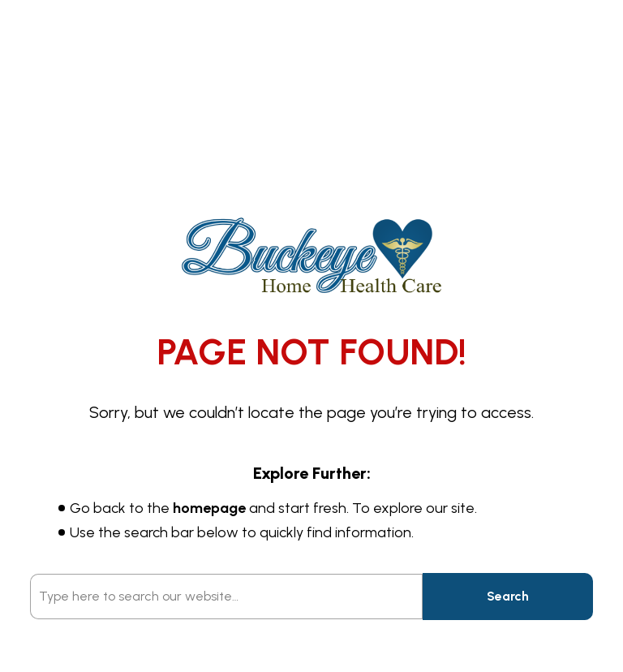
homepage (209, 508)
